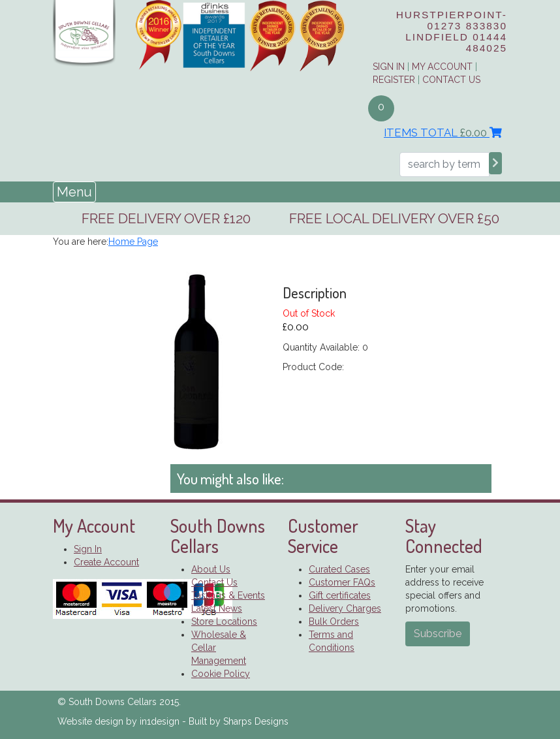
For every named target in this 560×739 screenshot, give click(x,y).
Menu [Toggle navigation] (74, 192)
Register (394, 80)
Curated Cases (339, 569)
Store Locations (224, 621)
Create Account (106, 562)
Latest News (217, 608)
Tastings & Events (228, 595)
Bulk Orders (334, 621)
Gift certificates (340, 595)
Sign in (389, 67)
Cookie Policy (221, 674)
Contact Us (451, 80)
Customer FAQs (342, 582)
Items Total (443, 133)
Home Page (133, 242)
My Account (442, 67)
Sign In (88, 549)
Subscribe (438, 634)
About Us (211, 569)
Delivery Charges (345, 608)
